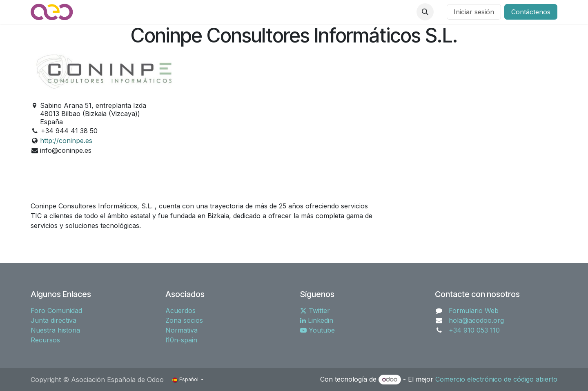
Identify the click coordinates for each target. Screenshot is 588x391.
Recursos (45, 340)
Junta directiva (53, 320)
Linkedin (317, 320)
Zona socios (184, 320)
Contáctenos (531, 12)
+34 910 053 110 (474, 330)
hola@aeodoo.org (476, 320)
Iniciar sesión (474, 12)
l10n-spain (181, 340)
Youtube (317, 330)
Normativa (182, 330)
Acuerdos (180, 311)
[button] (425, 12)
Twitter (315, 311)
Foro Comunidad (56, 311)
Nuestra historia (55, 330)
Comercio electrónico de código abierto (496, 379)
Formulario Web (474, 311)
